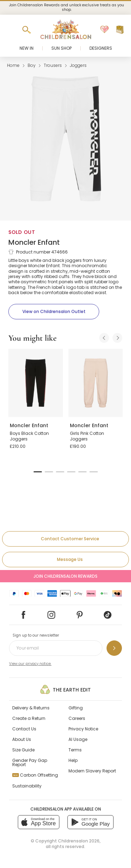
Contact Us (24, 729)
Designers (101, 48)
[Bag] (120, 30)
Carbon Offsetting (35, 775)
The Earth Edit (65, 689)
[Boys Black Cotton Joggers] (36, 383)
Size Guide (23, 750)
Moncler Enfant (34, 242)
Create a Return (29, 718)
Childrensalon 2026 (79, 841)
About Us (22, 739)
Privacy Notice (83, 729)
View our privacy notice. (30, 664)
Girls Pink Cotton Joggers (87, 436)
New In (27, 48)
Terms (75, 750)
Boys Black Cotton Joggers (29, 436)
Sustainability (27, 786)
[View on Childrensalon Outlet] (54, 312)
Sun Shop (61, 48)
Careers (77, 718)
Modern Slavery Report (92, 771)
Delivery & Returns (31, 708)
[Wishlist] (104, 30)
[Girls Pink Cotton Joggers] (96, 383)
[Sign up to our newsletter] (114, 648)
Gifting (76, 708)
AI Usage (78, 739)
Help (73, 760)
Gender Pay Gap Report (30, 762)
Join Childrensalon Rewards (65, 576)
